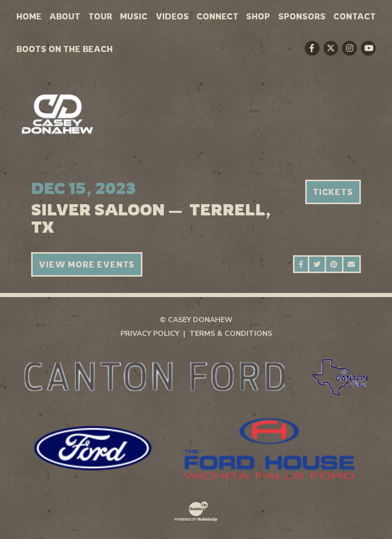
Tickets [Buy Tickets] (333, 192)
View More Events (87, 264)
